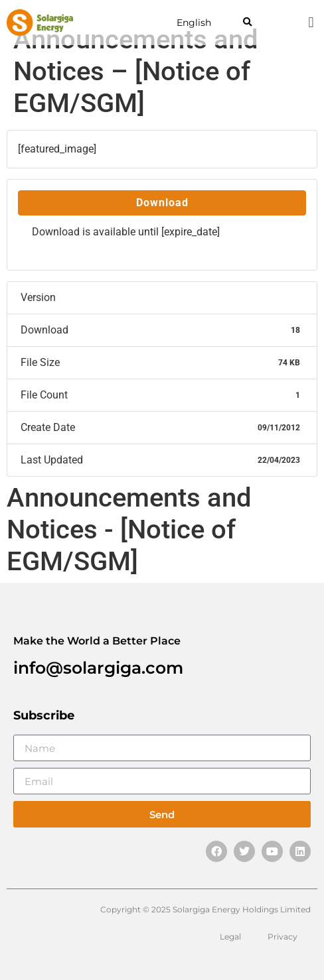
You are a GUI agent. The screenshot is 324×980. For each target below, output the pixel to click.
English (194, 23)
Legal (230, 937)
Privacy (283, 937)
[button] (247, 23)
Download (162, 203)
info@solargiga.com (98, 668)
